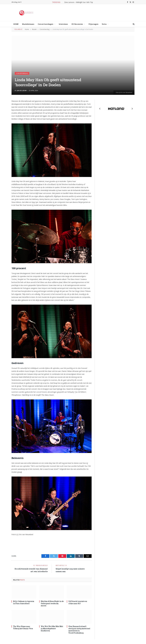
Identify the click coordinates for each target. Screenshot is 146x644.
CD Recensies (77, 24)
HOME (16, 24)
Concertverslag (22, 73)
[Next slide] (132, 109)
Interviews (63, 24)
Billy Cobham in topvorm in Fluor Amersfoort (24, 602)
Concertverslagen (46, 24)
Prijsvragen (93, 24)
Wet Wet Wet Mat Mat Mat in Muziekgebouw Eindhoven (52, 629)
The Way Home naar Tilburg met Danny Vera (23, 627)
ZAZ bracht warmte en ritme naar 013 (78, 602)
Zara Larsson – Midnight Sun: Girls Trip (79, 2)
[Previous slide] (100, 109)
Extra (104, 24)
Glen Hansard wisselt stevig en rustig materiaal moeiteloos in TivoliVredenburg (79, 630)
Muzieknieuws (28, 24)
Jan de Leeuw (22, 91)
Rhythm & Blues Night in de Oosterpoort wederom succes (52, 603)
